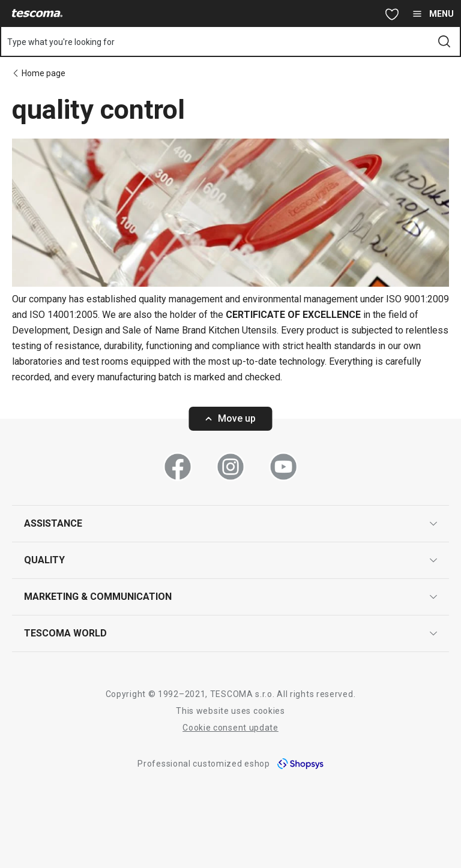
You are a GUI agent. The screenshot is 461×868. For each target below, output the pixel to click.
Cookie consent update (230, 728)
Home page (44, 73)
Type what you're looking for (61, 42)
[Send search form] (444, 41)
